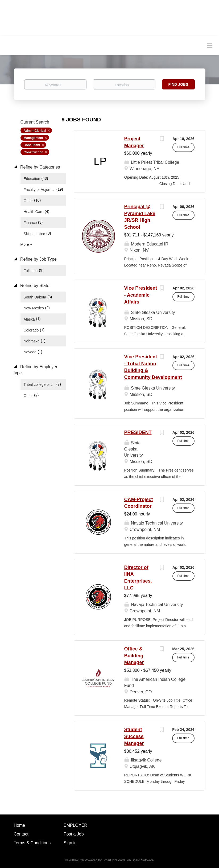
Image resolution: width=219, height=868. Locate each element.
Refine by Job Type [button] (38, 259)
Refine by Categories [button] (40, 167)
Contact (21, 834)
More (25, 244)
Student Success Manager (134, 736)
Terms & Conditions (32, 843)
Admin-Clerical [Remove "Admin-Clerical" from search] (35, 131)
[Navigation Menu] (210, 45)
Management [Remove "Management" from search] (33, 138)
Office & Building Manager (134, 656)
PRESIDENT (138, 432)
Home (20, 825)
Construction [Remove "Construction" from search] (34, 152)
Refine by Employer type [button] (36, 370)
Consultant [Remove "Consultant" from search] (32, 145)
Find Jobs (178, 84)
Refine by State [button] (34, 286)
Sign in (70, 843)
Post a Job (74, 834)
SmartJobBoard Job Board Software (128, 860)
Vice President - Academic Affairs (141, 295)
